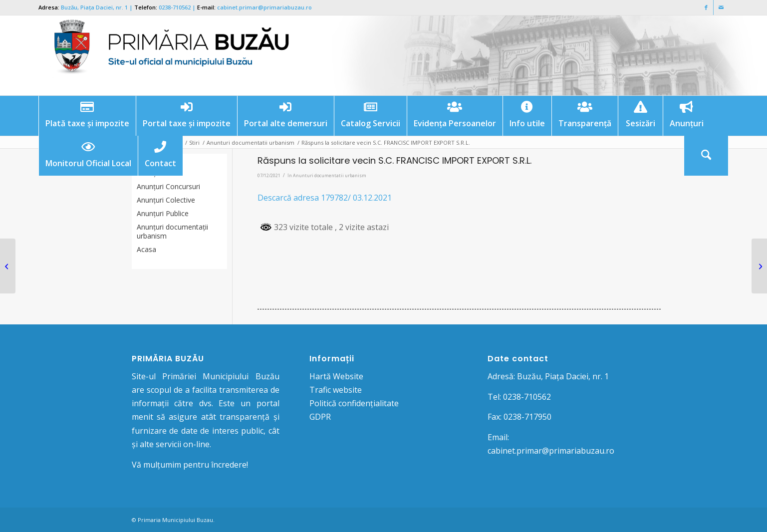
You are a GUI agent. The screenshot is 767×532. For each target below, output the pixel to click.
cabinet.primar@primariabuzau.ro (264, 7)
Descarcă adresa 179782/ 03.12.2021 (325, 198)
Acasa (146, 249)
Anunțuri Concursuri (168, 186)
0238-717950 (527, 417)
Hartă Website (336, 376)
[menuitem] (87, 116)
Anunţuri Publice (163, 213)
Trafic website (336, 390)
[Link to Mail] (721, 7)
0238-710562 (175, 7)
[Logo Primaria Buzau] (166, 55)
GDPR (320, 417)
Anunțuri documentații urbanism (172, 231)
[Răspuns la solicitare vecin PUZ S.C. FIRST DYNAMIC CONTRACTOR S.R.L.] (759, 266)
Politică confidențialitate (354, 403)
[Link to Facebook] (706, 7)
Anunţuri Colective (166, 200)
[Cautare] (706, 156)
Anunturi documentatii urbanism (330, 175)
